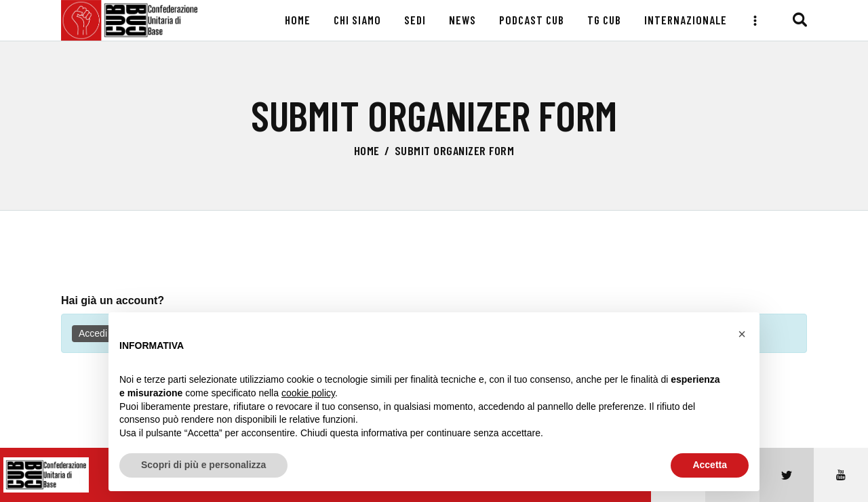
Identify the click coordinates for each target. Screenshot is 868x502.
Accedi (93, 333)
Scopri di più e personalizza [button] (203, 465)
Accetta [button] (710, 465)
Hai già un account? (113, 300)
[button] (742, 334)
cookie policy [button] (308, 393)
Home (367, 150)
